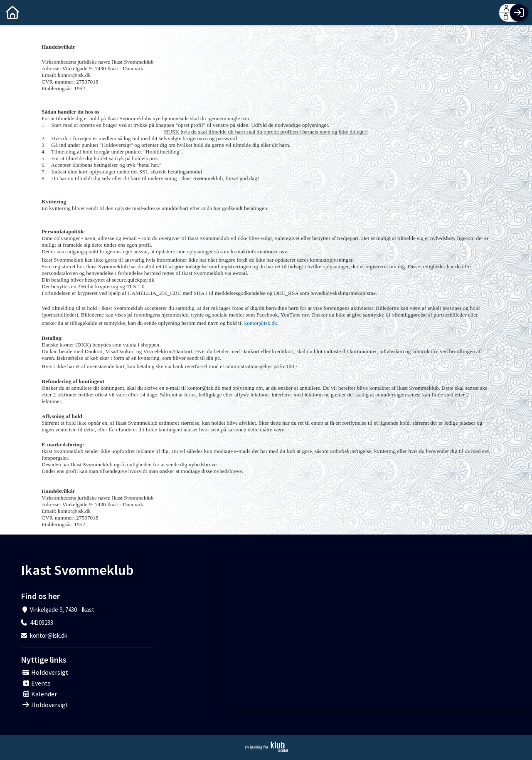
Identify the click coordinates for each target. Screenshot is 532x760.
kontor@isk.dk (261, 323)
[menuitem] (12, 12)
